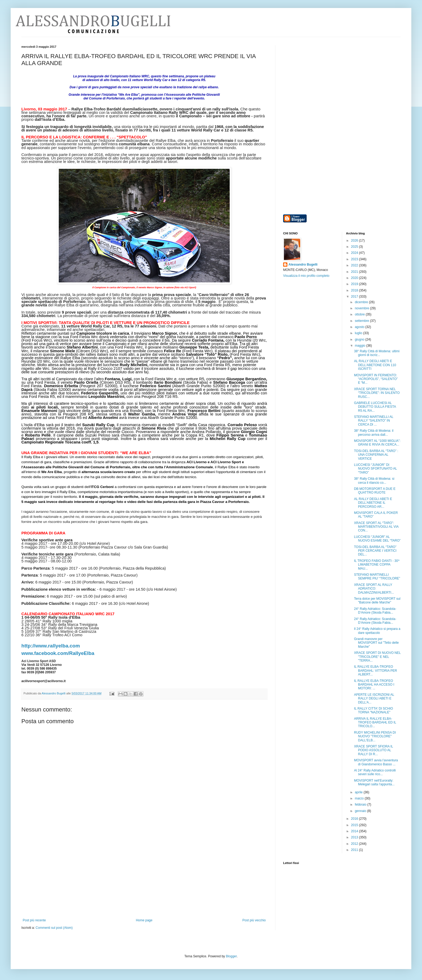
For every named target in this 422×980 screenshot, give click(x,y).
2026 (355, 241)
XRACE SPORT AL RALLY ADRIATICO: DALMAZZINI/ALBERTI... (374, 589)
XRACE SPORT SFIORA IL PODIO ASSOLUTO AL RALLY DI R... (373, 750)
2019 (355, 284)
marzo (360, 798)
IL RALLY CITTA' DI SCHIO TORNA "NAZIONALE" (373, 710)
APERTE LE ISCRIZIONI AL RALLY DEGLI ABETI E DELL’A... (374, 699)
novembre (362, 308)
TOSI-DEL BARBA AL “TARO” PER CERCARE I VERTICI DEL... (375, 551)
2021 (355, 272)
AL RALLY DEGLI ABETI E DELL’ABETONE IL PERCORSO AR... (373, 503)
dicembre (362, 302)
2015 (355, 825)
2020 (355, 278)
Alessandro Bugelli (303, 265)
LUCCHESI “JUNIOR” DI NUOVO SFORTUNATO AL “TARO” (375, 469)
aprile (359, 792)
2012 (355, 844)
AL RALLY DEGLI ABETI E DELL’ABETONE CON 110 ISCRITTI (375, 365)
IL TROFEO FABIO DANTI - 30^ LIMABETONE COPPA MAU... (377, 565)
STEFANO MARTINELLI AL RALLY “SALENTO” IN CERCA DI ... (374, 421)
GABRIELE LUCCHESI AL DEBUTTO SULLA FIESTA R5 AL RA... (375, 407)
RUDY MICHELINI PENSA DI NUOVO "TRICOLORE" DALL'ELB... (375, 736)
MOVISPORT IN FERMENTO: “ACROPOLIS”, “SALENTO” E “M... (376, 379)
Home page (144, 920)
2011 (355, 850)
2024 (355, 253)
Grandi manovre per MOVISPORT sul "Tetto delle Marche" (376, 643)
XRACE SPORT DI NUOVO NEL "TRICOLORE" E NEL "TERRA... (377, 657)
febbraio (361, 805)
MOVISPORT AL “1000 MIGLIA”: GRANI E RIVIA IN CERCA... (377, 443)
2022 (355, 265)
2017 (355, 297)
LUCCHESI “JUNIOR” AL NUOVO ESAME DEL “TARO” (377, 539)
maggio (360, 346)
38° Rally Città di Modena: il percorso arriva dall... (374, 433)
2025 (355, 247)
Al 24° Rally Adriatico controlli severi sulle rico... (375, 772)
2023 (355, 259)
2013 (355, 837)
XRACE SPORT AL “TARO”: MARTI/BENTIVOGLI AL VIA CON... (376, 527)
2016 (355, 819)
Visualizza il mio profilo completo (306, 276)
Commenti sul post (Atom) (54, 928)
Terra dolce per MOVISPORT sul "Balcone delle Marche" (377, 601)
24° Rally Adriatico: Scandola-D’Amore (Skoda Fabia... (375, 611)
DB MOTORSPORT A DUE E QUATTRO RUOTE (375, 491)
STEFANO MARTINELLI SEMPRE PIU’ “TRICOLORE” (377, 577)
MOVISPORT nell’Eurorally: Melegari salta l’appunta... (374, 782)
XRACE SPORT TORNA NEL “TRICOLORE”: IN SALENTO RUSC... (377, 393)
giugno (360, 339)
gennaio (361, 811)
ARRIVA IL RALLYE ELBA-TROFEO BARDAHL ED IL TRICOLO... (375, 723)
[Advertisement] (144, 878)
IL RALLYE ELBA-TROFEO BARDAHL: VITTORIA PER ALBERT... (375, 671)
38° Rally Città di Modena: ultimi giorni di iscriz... (377, 353)
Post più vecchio (254, 920)
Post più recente (34, 920)
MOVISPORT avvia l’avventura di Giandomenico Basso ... (376, 762)
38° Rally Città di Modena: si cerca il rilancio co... (374, 481)
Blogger (231, 956)
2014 (355, 831)
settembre (362, 321)
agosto (360, 327)
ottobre (360, 314)
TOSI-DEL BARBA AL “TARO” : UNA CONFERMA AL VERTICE (376, 455)
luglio (359, 333)
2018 (355, 290)
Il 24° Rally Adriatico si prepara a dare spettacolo (377, 631)
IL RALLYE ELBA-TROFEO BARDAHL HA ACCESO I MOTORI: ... (374, 685)
